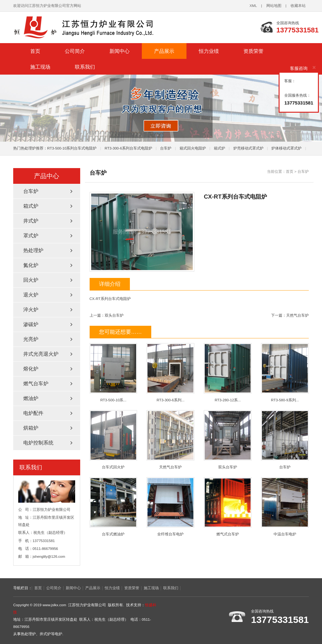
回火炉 (31, 280)
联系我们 (85, 67)
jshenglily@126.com (49, 556)
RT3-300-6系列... (170, 373)
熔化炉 (31, 369)
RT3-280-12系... (228, 373)
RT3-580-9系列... (285, 373)
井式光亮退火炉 (41, 354)
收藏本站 (298, 6)
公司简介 (75, 51)
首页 (35, 51)
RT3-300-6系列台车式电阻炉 (128, 148)
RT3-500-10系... (114, 373)
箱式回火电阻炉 (193, 148)
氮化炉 (31, 265)
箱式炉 (219, 148)
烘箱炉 (31, 428)
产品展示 (164, 51)
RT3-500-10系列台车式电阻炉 (72, 148)
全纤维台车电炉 (170, 507)
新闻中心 (119, 51)
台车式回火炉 (114, 440)
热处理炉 (33, 250)
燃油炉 (31, 398)
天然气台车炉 (297, 315)
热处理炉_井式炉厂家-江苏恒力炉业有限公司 (92, 27)
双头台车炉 (114, 315)
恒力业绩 (209, 51)
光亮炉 (31, 339)
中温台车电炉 (285, 507)
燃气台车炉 (36, 384)
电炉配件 (33, 413)
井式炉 (31, 221)
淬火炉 (31, 310)
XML (253, 6)
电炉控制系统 (38, 443)
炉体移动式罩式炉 (286, 148)
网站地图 (274, 6)
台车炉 (166, 148)
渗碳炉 (31, 324)
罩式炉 (31, 236)
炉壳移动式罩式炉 (248, 148)
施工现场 (40, 67)
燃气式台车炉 (228, 507)
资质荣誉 (253, 51)
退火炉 (31, 295)
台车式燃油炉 (114, 507)
